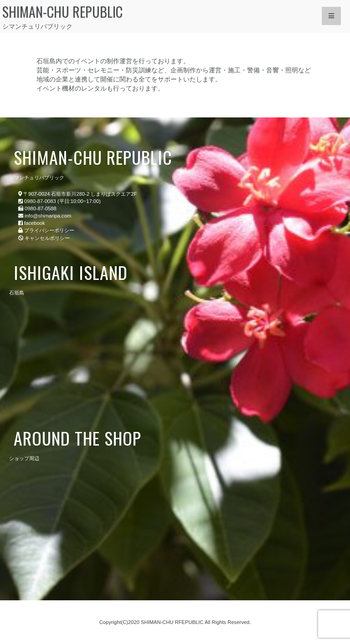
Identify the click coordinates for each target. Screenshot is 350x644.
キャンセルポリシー (47, 238)
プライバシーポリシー (49, 230)
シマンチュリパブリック (140, 16)
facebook (34, 223)
